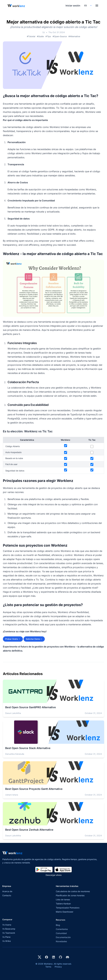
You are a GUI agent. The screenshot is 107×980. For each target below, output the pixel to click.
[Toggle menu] (97, 6)
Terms (48, 967)
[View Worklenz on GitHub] (60, 957)
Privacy (58, 967)
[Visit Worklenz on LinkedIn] (53, 957)
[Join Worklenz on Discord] (67, 957)
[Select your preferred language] (88, 6)
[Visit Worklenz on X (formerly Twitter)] (40, 957)
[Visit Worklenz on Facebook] (47, 957)
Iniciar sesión (73, 6)
